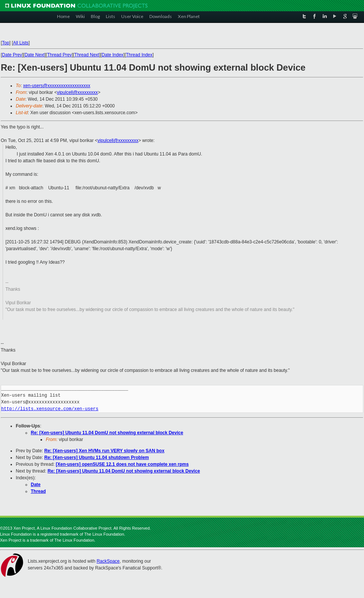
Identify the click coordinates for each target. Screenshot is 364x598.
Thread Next (87, 55)
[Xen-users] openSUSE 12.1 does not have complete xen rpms (122, 464)
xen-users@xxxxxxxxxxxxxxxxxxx (57, 86)
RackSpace (108, 561)
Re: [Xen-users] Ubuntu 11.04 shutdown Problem (97, 458)
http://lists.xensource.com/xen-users (50, 409)
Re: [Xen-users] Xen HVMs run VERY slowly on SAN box (104, 451)
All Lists (21, 43)
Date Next (34, 55)
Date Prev (12, 55)
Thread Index (139, 55)
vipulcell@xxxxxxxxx (77, 92)
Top (5, 43)
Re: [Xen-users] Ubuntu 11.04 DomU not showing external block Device (107, 433)
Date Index (113, 55)
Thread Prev (59, 55)
